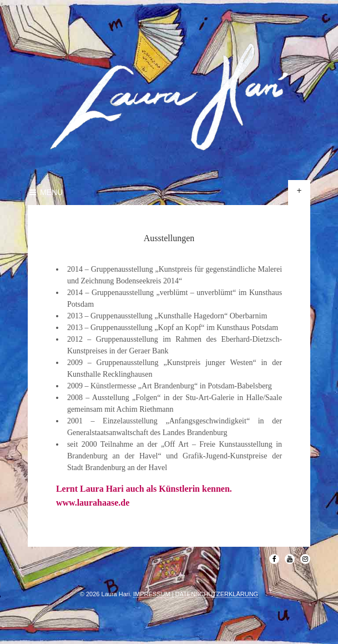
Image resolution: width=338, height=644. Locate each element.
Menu (45, 192)
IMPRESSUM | (153, 594)
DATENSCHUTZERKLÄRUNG (217, 594)
